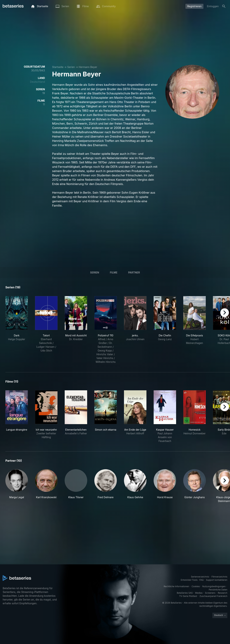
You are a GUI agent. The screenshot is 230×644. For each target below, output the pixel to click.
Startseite (58, 67)
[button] (17, 486)
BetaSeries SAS (185, 593)
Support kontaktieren (217, 580)
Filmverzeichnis (219, 577)
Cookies (196, 586)
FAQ (202, 580)
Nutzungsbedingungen (214, 586)
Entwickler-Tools (189, 580)
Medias (199, 593)
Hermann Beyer (88, 67)
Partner (134, 272)
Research (223, 593)
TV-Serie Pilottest (188, 596)
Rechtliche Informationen (176, 586)
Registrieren (194, 6)
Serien (71, 67)
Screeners (210, 593)
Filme (114, 272)
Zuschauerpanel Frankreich (213, 596)
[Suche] (224, 6)
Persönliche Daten (218, 590)
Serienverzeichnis (200, 577)
